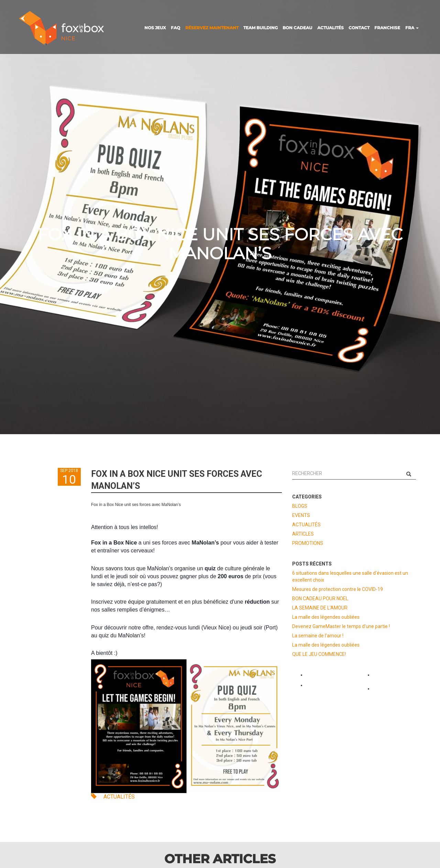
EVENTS (301, 515)
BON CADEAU (297, 28)
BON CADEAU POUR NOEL (320, 598)
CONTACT (359, 28)
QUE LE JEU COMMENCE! (319, 654)
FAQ (175, 28)
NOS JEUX (155, 28)
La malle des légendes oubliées (326, 617)
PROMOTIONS (308, 543)
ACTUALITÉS (331, 28)
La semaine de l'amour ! (318, 636)
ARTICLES (303, 534)
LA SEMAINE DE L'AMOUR (320, 608)
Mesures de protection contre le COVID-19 (338, 589)
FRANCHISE (387, 28)
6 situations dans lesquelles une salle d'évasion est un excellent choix (350, 576)
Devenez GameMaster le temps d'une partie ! (341, 626)
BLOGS (300, 506)
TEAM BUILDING (261, 28)
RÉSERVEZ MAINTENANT (212, 28)
